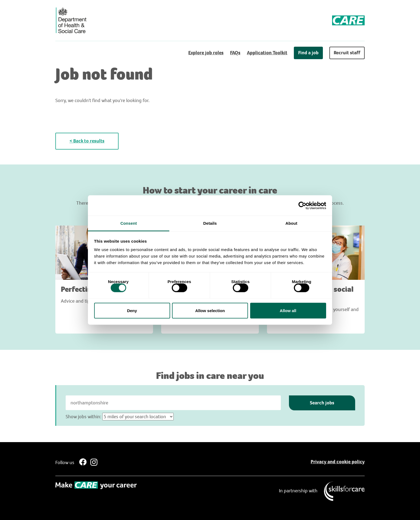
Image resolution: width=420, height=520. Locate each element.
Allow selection (210, 310)
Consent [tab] (129, 223)
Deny (132, 310)
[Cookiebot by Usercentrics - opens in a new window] (302, 205)
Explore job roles (206, 53)
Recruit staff (347, 53)
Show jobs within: (83, 417)
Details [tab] (210, 223)
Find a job (308, 53)
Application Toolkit (267, 53)
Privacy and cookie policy (338, 462)
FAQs (235, 53)
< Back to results (87, 141)
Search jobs (322, 403)
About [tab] (291, 223)
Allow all (288, 310)
